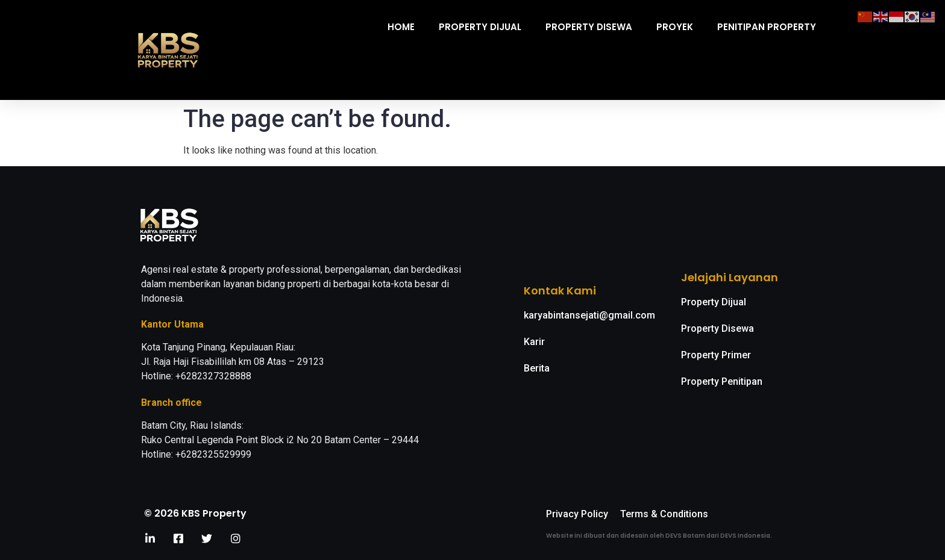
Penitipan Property (767, 27)
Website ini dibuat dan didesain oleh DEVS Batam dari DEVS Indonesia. (659, 536)
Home (401, 27)
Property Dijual (480, 27)
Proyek (675, 27)
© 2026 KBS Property (195, 513)
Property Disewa (589, 27)
